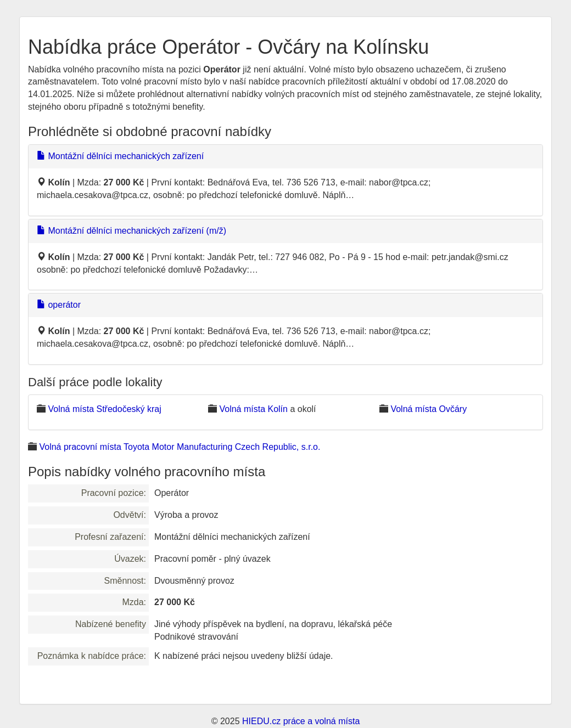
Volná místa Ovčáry (429, 409)
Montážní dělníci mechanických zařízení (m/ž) (131, 231)
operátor (59, 305)
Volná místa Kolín (253, 409)
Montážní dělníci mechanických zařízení (120, 156)
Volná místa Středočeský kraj (104, 409)
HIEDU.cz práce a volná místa (301, 721)
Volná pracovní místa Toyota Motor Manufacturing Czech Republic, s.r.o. (180, 447)
